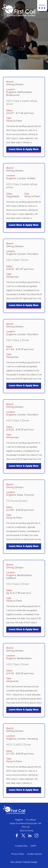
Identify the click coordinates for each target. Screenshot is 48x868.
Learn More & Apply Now (24, 149)
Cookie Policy (21, 846)
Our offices (31, 820)
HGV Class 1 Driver (18, 260)
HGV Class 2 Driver (18, 340)
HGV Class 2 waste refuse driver (22, 102)
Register (19, 820)
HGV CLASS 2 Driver (19, 745)
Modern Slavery (34, 854)
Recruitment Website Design (24, 862)
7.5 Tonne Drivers (17, 501)
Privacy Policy (18, 854)
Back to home (27, 831)
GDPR (33, 846)
